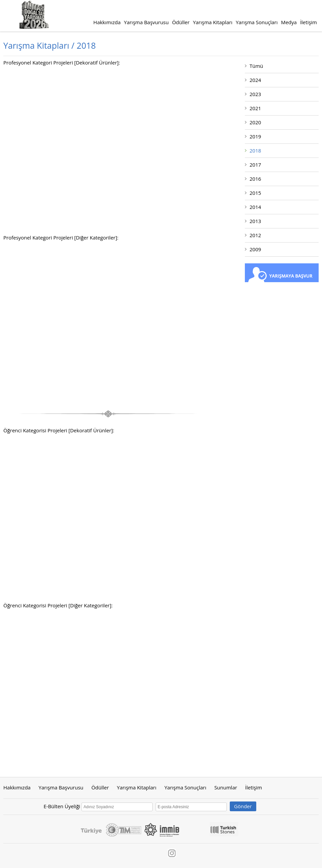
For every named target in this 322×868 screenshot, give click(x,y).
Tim (130, 829)
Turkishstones (224, 829)
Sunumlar (226, 787)
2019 (255, 136)
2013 (255, 221)
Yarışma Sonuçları (257, 22)
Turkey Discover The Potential (91, 829)
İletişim (309, 22)
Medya (289, 22)
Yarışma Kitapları (213, 22)
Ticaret (112, 829)
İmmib (162, 829)
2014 (255, 207)
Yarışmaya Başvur (282, 273)
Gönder (243, 806)
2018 (255, 150)
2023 (255, 94)
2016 (255, 179)
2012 (255, 235)
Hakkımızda (107, 22)
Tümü (256, 66)
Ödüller (181, 22)
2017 (255, 165)
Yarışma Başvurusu (146, 22)
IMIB (195, 829)
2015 (255, 193)
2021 (255, 108)
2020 (255, 122)
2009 (255, 249)
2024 (255, 80)
